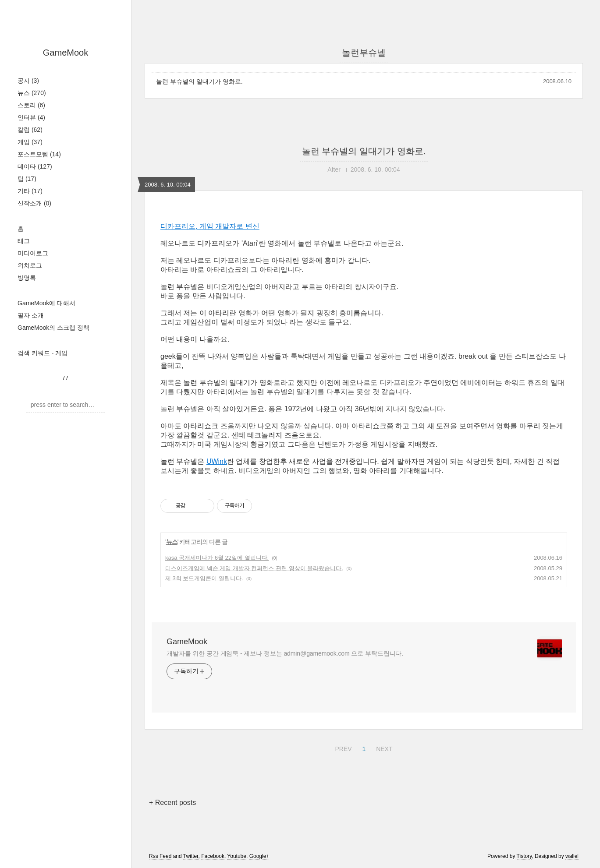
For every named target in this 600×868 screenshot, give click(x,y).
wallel (572, 856)
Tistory (524, 856)
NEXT (383, 748)
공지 (28, 81)
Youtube (237, 856)
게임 (30, 142)
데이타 (35, 166)
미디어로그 (33, 253)
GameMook (66, 53)
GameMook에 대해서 (46, 303)
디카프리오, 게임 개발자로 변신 (210, 226)
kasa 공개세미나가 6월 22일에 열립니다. (217, 558)
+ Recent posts (172, 803)
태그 (24, 241)
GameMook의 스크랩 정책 (53, 328)
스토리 (31, 105)
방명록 (27, 278)
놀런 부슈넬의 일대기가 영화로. (199, 81)
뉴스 (32, 93)
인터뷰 (31, 117)
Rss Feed (160, 856)
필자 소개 (31, 315)
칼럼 (30, 130)
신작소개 (34, 203)
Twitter (191, 856)
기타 (30, 191)
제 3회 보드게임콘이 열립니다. (204, 578)
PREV (342, 748)
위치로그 (30, 265)
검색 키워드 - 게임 (43, 353)
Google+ (259, 856)
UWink (217, 461)
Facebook (213, 856)
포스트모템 (39, 154)
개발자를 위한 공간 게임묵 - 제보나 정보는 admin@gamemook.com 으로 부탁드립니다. (285, 653)
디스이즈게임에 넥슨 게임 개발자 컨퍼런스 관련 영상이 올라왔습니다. (254, 568)
